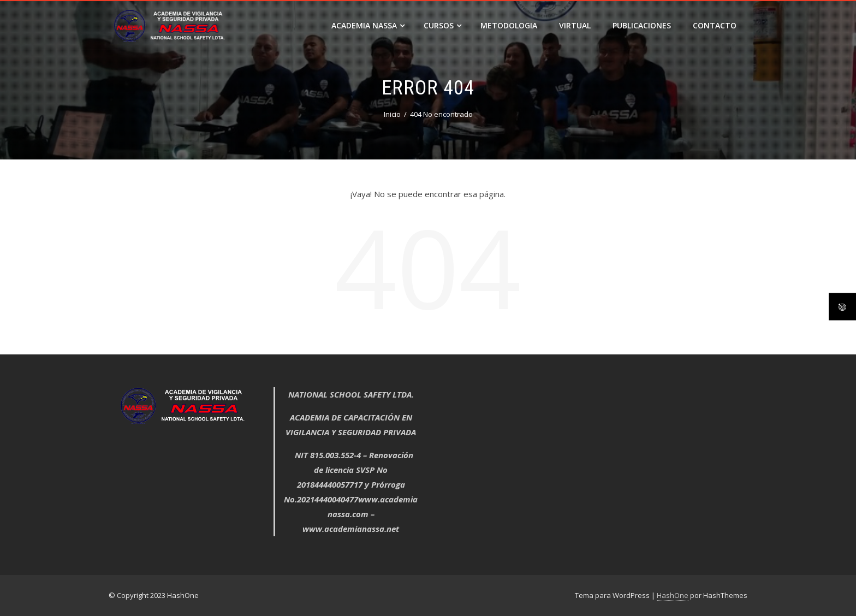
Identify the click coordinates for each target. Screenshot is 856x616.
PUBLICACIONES (642, 25)
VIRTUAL (575, 25)
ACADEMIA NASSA (368, 25)
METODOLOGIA (509, 25)
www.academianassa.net (351, 529)
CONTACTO (715, 25)
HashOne (673, 595)
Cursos (442, 25)
